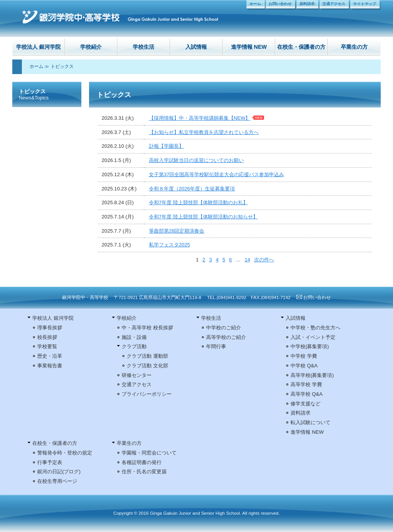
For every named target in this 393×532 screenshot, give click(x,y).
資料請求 (307, 4)
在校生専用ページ (57, 481)
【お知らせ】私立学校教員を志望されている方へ (204, 132)
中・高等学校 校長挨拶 (147, 328)
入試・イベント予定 (313, 337)
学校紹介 (91, 47)
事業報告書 (50, 366)
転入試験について (310, 422)
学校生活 (144, 47)
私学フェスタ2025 (169, 245)
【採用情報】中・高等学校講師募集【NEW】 (200, 118)
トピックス (62, 66)
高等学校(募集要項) (312, 375)
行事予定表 (50, 462)
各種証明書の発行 (142, 462)
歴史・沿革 (50, 356)
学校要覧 (47, 346)
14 (247, 260)
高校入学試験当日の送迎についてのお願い (196, 160)
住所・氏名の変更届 (144, 472)
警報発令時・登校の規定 (65, 453)
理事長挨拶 (50, 328)
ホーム (255, 4)
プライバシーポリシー (147, 394)
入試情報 (196, 47)
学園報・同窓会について (149, 453)
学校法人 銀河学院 (38, 47)
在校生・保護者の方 (301, 47)
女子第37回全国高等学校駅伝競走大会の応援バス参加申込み (217, 174)
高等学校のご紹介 (226, 337)
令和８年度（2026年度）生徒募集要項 (192, 189)
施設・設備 (134, 337)
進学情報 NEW (249, 47)
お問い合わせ (280, 4)
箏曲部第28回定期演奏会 (177, 231)
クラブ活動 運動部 (147, 356)
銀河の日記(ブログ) (59, 472)
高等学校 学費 (306, 384)
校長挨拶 (47, 337)
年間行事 (216, 346)
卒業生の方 (354, 47)
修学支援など (305, 404)
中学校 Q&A (304, 366)
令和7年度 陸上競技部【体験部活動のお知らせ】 (203, 217)
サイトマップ (365, 4)
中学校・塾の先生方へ (315, 328)
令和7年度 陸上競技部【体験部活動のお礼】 (198, 202)
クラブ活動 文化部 (147, 366)
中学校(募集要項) (310, 346)
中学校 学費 (304, 356)
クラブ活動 (134, 346)
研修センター (137, 375)
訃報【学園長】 (166, 146)
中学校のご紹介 (224, 328)
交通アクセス (334, 4)
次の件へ (264, 260)
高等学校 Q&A (306, 394)
